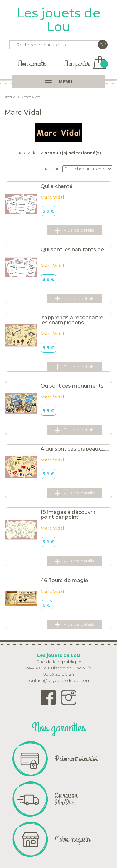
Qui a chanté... (58, 186)
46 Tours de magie (64, 580)
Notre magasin (72, 839)
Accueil (11, 97)
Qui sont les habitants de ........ (72, 252)
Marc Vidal (52, 197)
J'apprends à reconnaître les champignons (72, 320)
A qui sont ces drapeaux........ (75, 449)
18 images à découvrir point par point (68, 515)
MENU (59, 82)
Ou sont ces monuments (72, 386)
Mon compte (32, 64)
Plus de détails (75, 230)
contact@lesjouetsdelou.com (59, 680)
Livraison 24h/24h (66, 799)
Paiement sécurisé (76, 759)
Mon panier (85, 64)
